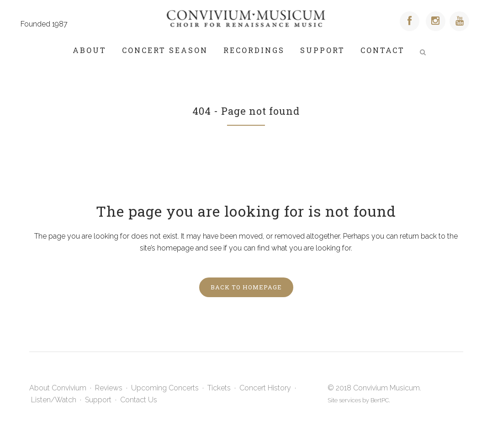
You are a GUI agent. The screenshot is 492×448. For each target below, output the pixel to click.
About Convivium (58, 388)
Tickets (219, 388)
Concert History (265, 388)
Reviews (109, 388)
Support (98, 400)
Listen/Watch (54, 400)
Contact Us (139, 400)
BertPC (380, 400)
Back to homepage (246, 287)
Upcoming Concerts (165, 388)
